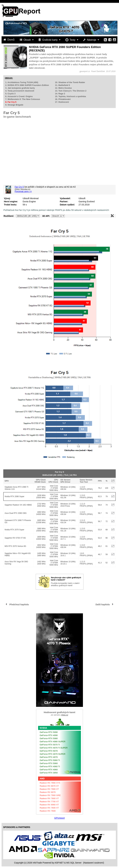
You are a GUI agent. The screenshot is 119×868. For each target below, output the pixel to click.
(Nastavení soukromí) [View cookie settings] (94, 863)
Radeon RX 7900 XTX (50, 783)
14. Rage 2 (60, 94)
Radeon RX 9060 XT (49, 805)
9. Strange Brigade (14, 105)
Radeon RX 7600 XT (49, 808)
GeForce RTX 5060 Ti (50, 760)
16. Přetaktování (63, 99)
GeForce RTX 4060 (49, 770)
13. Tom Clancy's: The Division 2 (71, 91)
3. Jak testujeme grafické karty (20, 88)
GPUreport (60, 818)
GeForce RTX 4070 (49, 757)
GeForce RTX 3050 (49, 773)
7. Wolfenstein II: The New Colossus (23, 99)
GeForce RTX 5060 (49, 763)
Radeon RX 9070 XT (49, 786)
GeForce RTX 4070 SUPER (53, 754)
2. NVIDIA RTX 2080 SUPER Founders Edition (27, 85)
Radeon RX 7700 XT (49, 802)
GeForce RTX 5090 (49, 732)
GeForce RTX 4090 (49, 735)
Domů (9, 40)
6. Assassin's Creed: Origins (19, 96)
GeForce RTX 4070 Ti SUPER (54, 748)
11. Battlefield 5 (62, 85)
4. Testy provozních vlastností (20, 91)
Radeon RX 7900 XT (49, 789)
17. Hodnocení (62, 102)
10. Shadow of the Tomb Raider (70, 82)
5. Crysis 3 (10, 94)
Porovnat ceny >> (23, 191)
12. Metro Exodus (63, 88)
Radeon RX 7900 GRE (50, 795)
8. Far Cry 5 (11, 102)
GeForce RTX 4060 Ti (50, 766)
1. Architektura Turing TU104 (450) (22, 82)
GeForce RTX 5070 (49, 751)
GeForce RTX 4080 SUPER (53, 742)
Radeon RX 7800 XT (49, 798)
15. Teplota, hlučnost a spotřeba (70, 96)
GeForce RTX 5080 (49, 738)
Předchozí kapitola (19, 604)
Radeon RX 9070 (48, 792)
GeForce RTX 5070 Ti (50, 745)
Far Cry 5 (19, 187)
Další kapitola (103, 604)
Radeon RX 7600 (48, 811)
